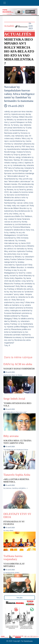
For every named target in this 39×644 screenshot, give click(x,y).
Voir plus (20, 598)
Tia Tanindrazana (27, 641)
